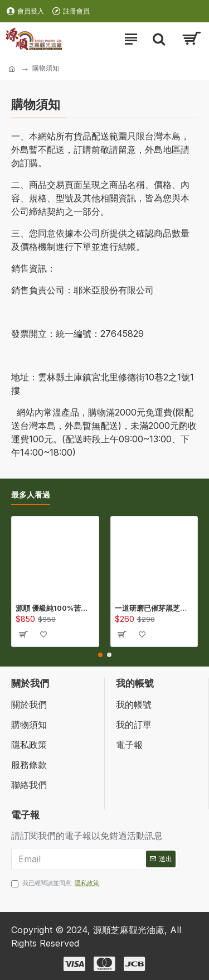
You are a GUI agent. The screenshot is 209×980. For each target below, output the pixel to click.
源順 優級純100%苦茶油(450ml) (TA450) (55, 608)
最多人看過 (31, 494)
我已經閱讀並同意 (56, 883)
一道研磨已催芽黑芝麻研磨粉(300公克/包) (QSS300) (154, 608)
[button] (100, 655)
